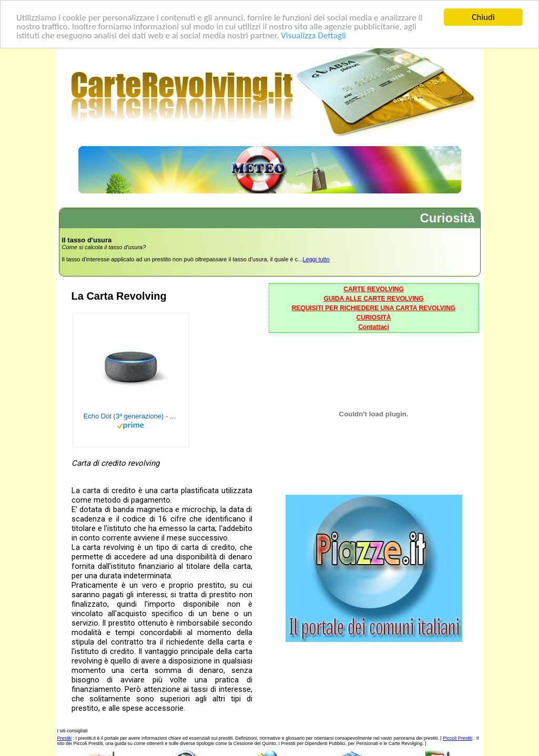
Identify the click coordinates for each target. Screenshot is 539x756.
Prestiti (65, 738)
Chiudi (483, 17)
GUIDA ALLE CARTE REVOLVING (373, 299)
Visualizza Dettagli (313, 35)
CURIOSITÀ (374, 318)
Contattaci (374, 327)
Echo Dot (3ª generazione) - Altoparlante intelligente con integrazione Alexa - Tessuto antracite (131, 416)
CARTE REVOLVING (373, 289)
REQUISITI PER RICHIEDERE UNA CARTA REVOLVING (374, 308)
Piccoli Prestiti (457, 738)
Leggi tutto (316, 259)
